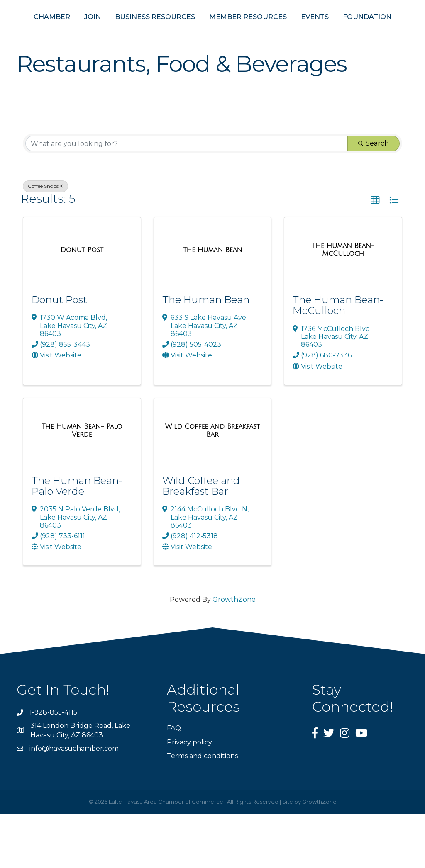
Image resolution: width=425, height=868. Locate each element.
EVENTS (387, 33)
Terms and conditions (202, 810)
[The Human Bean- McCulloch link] (343, 304)
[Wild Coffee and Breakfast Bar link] (213, 485)
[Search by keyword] (187, 197)
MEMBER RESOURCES (320, 33)
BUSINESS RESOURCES (146, 33)
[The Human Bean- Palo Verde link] (82, 485)
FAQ (174, 782)
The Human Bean (206, 354)
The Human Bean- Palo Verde (77, 540)
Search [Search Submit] (374, 197)
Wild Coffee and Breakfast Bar (201, 540)
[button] (375, 254)
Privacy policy (189, 796)
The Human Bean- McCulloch (338, 359)
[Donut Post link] (82, 304)
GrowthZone (234, 653)
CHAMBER (43, 33)
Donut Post (59, 354)
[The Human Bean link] (213, 304)
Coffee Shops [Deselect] (45, 240)
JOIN (83, 33)
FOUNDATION (213, 71)
